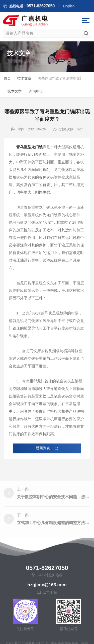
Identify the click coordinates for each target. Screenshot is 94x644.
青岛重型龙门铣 (29, 155)
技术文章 (24, 79)
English (71, 7)
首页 (7, 79)
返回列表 (47, 448)
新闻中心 (36, 92)
